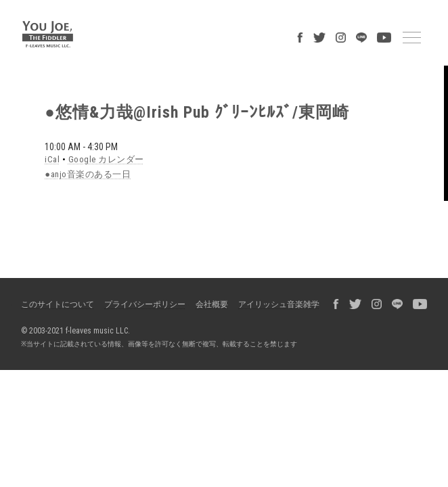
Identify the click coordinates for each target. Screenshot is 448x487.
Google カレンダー (106, 159)
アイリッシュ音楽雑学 (279, 304)
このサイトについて (58, 304)
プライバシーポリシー (145, 304)
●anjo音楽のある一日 (88, 174)
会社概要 (212, 304)
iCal (52, 159)
